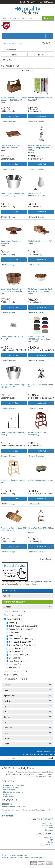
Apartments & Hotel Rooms (13, 785)
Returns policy (48, 825)
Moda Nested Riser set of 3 (40, 241)
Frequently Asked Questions (35, 857)
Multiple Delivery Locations (13, 792)
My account (49, 837)
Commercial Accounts (11, 787)
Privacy (21, 857)
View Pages (27, 71)
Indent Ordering (9, 790)
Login (51, 840)
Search (48, 18)
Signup (50, 842)
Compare (41, 2)
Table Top (21, 44)
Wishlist (31, 2)
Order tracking (48, 823)
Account (50, 2)
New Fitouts (8, 794)
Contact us (49, 830)
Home (6, 44)
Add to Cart (14, 116)
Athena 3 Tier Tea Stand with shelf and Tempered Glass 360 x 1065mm (41, 148)
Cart (23, 2)
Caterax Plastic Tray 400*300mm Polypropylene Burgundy (39, 339)
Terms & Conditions (9, 857)
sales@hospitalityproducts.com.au (15, 806)
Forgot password (47, 844)
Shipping (50, 828)
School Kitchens (9, 797)
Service (13, 44)
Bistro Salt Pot (35, 193)
